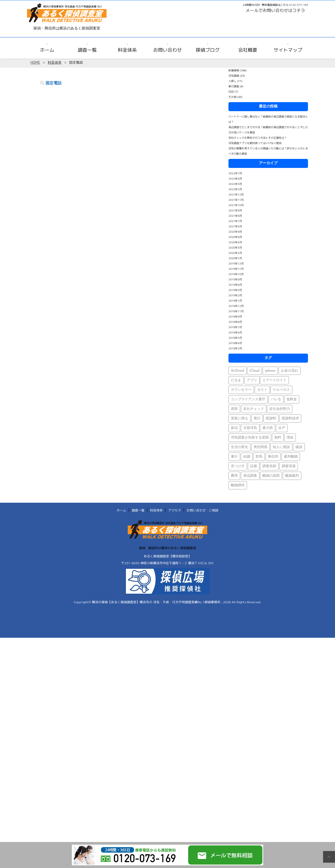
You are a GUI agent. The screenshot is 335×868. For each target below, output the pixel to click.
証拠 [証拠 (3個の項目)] (254, 466)
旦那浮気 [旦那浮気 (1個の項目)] (250, 428)
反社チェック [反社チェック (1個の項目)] (254, 409)
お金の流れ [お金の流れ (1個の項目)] (290, 371)
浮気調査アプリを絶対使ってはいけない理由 (255, 143)
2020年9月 (235, 232)
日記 (231, 92)
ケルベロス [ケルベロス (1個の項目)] (281, 390)
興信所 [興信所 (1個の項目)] (273, 457)
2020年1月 (235, 258)
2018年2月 (235, 348)
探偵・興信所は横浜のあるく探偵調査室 (168, 548)
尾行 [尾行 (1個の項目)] (257, 418)
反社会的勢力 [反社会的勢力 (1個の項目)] (280, 409)
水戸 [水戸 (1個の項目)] (282, 428)
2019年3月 (235, 290)
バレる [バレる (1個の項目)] (276, 399)
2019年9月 (235, 279)
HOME (35, 62)
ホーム (47, 50)
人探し (232, 81)
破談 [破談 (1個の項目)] (299, 447)
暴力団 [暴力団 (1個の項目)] (268, 428)
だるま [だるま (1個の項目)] (236, 380)
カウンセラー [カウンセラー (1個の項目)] (241, 390)
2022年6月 (235, 179)
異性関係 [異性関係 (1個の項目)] (261, 447)
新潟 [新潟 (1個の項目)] (234, 428)
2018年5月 (235, 338)
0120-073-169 (299, 5)
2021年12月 (236, 194)
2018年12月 (236, 306)
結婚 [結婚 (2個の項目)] (247, 457)
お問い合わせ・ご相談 (202, 510)
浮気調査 (234, 76)
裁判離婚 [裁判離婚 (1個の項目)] (291, 457)
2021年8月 (235, 216)
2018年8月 (235, 322)
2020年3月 (235, 248)
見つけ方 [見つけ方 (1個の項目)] (238, 466)
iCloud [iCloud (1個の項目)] (255, 371)
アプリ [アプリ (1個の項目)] (252, 380)
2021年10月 (236, 205)
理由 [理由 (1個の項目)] (290, 438)
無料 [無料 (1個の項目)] (278, 438)
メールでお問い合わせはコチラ (275, 10)
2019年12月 (236, 263)
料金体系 (127, 50)
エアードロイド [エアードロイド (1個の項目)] (274, 380)
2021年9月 (235, 210)
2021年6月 (235, 226)
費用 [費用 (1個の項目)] (234, 476)
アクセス (175, 510)
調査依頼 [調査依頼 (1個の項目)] (269, 466)
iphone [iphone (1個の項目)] (270, 371)
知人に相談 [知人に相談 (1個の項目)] (281, 447)
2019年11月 (236, 269)
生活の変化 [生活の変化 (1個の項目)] (239, 447)
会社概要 (248, 50)
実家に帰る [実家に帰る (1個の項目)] (239, 418)
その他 (232, 97)
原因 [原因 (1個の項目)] (234, 409)
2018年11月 (236, 311)
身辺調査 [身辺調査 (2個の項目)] (250, 476)
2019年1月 (235, 301)
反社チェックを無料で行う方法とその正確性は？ (258, 138)
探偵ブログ (208, 50)
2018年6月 (235, 332)
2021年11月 (236, 200)
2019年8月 (235, 285)
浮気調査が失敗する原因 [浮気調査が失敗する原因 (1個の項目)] (250, 438)
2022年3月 (235, 184)
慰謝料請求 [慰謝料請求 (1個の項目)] (290, 418)
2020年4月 (235, 242)
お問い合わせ (168, 50)
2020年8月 (235, 237)
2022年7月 (235, 173)
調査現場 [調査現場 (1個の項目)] (289, 466)
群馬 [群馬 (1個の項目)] (259, 457)
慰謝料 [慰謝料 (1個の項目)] (271, 418)
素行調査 (234, 86)
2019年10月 (236, 274)
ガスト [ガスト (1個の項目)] (262, 390)
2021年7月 (235, 221)
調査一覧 (87, 50)
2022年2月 (235, 189)
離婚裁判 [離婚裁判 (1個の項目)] (292, 476)
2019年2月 (235, 295)
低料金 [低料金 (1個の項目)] (292, 399)
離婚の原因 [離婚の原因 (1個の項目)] (271, 476)
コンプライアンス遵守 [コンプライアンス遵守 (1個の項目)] (248, 399)
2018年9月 (235, 316)
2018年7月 (235, 327)
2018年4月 (235, 343)
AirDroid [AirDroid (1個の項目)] (237, 371)
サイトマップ (288, 50)
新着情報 (234, 70)
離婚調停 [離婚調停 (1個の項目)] (238, 485)
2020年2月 (235, 253)
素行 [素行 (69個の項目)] (234, 457)
